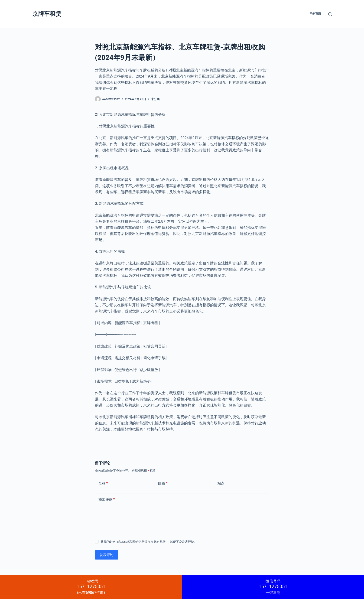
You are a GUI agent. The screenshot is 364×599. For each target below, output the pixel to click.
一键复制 (273, 587)
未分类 (155, 99)
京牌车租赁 (47, 14)
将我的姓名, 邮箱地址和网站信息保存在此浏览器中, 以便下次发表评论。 (149, 542)
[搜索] (330, 14)
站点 (221, 483)
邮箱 (163, 483)
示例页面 (315, 14)
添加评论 (107, 500)
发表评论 (107, 555)
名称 (103, 483)
